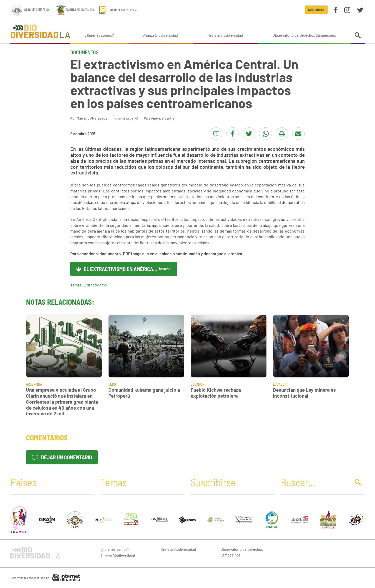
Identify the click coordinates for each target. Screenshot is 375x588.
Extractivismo (95, 285)
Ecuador (197, 384)
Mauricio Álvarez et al (92, 118)
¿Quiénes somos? (99, 35)
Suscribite (316, 10)
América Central (163, 118)
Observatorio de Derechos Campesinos (304, 35)
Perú (112, 384)
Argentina (34, 384)
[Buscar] (314, 482)
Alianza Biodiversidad (161, 35)
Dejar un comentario (62, 457)
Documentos (84, 52)
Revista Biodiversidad (225, 35)
